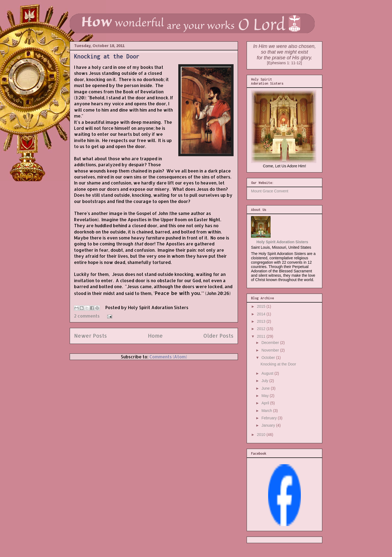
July (265, 381)
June (266, 388)
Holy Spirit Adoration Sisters (282, 242)
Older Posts (218, 336)
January (269, 425)
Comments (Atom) (168, 357)
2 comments (87, 316)
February (269, 418)
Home (155, 336)
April (266, 403)
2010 (262, 435)
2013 (262, 321)
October (269, 358)
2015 (262, 306)
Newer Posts (91, 336)
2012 (262, 329)
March (267, 411)
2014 (262, 314)
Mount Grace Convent (270, 191)
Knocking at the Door (107, 56)
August (268, 373)
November (271, 350)
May (265, 396)
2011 (262, 336)
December (271, 343)
